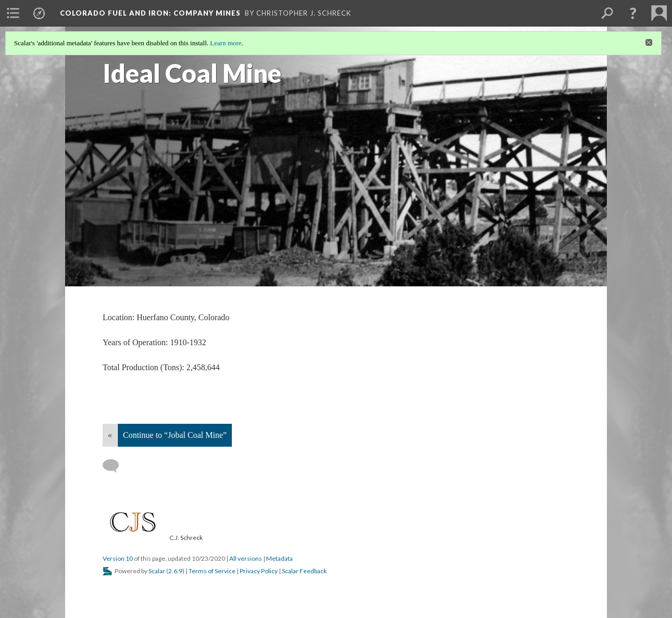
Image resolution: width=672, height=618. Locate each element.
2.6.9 (175, 571)
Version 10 (118, 558)
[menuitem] (13, 13)
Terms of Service (212, 571)
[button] (633, 13)
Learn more (226, 43)
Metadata (279, 558)
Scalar (157, 571)
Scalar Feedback (304, 571)
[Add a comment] (115, 466)
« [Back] (110, 435)
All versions (246, 558)
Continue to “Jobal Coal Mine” (175, 435)
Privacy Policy (259, 571)
